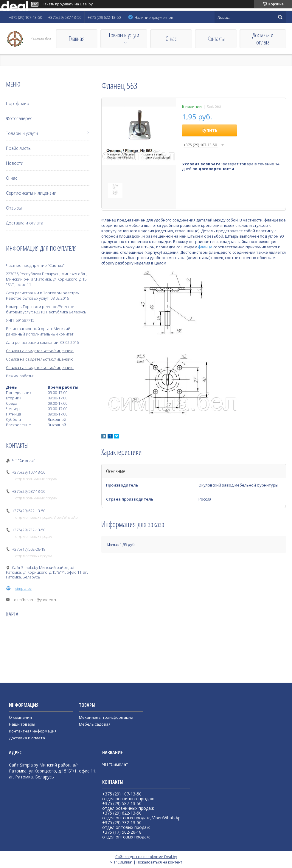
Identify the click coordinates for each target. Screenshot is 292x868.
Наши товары (22, 724)
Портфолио (18, 103)
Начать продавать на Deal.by (67, 4)
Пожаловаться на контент (159, 862)
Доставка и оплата (263, 39)
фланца (205, 247)
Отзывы (14, 208)
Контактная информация (33, 731)
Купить (209, 130)
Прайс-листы (19, 148)
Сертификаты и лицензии (31, 193)
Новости (15, 163)
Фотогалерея (19, 118)
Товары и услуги (124, 35)
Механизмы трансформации (106, 717)
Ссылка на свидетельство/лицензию (40, 351)
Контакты (216, 39)
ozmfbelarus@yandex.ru (36, 600)
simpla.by (23, 588)
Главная (76, 39)
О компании (20, 717)
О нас (171, 39)
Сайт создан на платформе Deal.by (146, 857)
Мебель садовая (95, 724)
